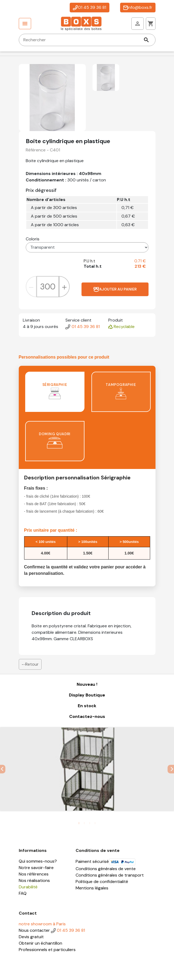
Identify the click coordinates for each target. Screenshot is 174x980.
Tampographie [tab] (121, 391)
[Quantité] (48, 286)
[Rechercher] (87, 40)
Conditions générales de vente (106, 869)
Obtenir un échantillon (40, 943)
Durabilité (28, 887)
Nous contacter (34, 930)
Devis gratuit (31, 937)
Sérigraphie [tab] (55, 391)
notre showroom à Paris (42, 924)
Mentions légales (92, 888)
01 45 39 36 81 (89, 7)
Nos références (34, 874)
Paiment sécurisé (106, 861)
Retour (30, 664)
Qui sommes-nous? (38, 861)
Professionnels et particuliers (47, 950)
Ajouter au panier (115, 289)
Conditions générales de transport (110, 875)
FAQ (23, 893)
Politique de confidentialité (102, 882)
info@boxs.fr (138, 7)
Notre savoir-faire (36, 868)
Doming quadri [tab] (55, 440)
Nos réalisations (34, 880)
